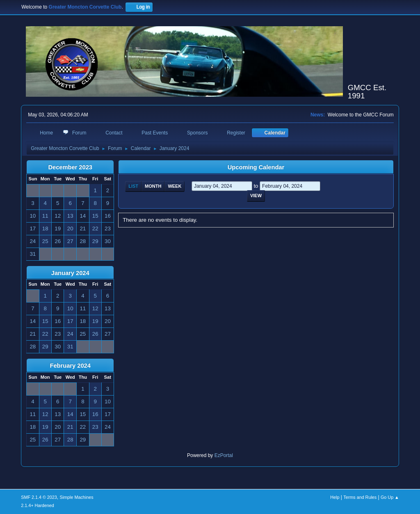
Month (153, 186)
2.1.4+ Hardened (38, 505)
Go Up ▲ (390, 497)
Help (335, 497)
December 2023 (70, 167)
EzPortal (224, 455)
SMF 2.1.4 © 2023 (39, 497)
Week (175, 186)
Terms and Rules (360, 497)
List (133, 186)
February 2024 (70, 366)
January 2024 (70, 273)
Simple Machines (77, 497)
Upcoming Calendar (256, 167)
